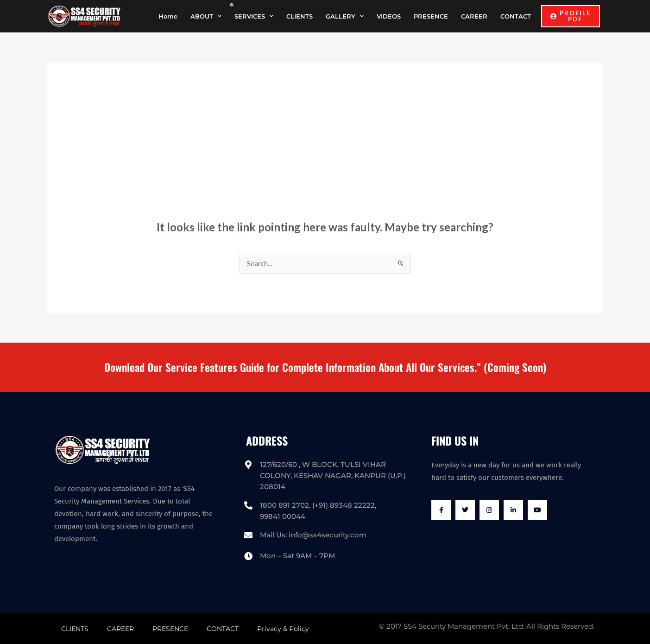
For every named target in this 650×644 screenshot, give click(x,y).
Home (168, 16)
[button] (571, 16)
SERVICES (254, 16)
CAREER (474, 16)
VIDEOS (389, 16)
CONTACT (516, 16)
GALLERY (345, 16)
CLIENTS (300, 16)
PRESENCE (431, 16)
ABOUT (206, 16)
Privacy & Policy (283, 629)
